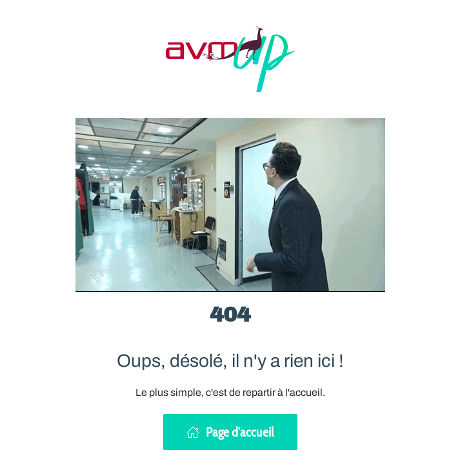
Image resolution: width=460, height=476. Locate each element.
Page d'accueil (230, 432)
